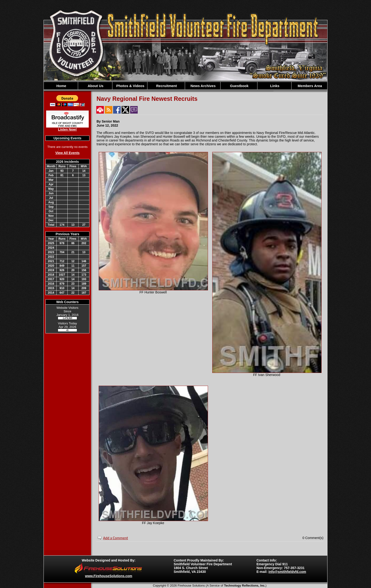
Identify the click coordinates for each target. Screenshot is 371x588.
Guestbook (239, 86)
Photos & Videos (130, 86)
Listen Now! (67, 129)
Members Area (309, 86)
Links (274, 86)
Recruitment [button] (166, 86)
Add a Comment (116, 538)
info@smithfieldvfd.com (287, 572)
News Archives (203, 86)
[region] (185, 86)
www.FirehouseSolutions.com (108, 576)
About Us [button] (95, 86)
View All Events (68, 153)
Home (61, 86)
